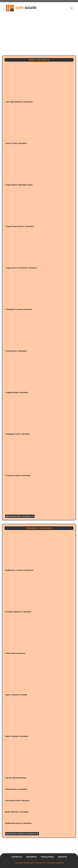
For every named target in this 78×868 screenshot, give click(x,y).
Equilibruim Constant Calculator (19, 570)
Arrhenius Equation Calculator (18, 612)
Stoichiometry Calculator (16, 789)
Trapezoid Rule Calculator (17, 392)
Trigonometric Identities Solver (19, 185)
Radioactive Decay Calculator (18, 823)
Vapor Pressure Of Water (16, 695)
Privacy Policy (47, 857)
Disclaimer (31, 857)
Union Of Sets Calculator (16, 143)
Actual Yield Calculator (15, 653)
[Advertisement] (39, 30)
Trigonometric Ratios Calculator (20, 226)
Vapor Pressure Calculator (17, 736)
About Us (62, 857)
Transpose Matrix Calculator (18, 476)
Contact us (17, 857)
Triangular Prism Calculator (18, 434)
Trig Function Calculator (16, 351)
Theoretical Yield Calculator (17, 801)
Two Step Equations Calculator (19, 102)
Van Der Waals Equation (16, 778)
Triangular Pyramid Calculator (19, 309)
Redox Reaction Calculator (17, 812)
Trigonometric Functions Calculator (21, 268)
